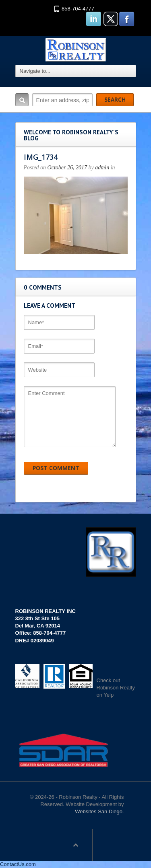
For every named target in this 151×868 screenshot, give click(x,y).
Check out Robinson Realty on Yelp (116, 688)
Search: (22, 100)
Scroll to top (76, 845)
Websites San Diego (99, 811)
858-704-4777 (78, 9)
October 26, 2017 (67, 168)
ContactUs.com (18, 864)
